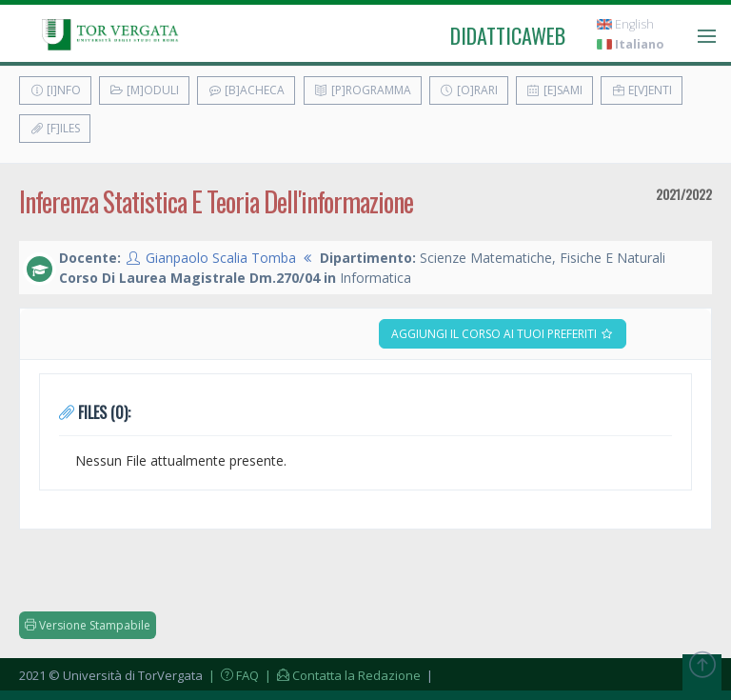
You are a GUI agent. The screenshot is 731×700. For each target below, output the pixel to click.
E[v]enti (642, 90)
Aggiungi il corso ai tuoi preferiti (503, 334)
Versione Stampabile (88, 625)
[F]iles (55, 128)
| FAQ (232, 675)
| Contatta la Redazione (341, 675)
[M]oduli (144, 90)
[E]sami (554, 90)
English (625, 24)
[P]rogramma (363, 90)
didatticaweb (508, 35)
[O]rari (469, 90)
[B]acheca (246, 90)
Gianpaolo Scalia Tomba (221, 258)
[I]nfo (55, 90)
